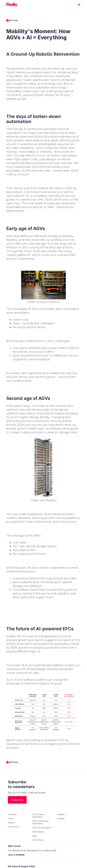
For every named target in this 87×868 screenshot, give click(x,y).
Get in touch (13, 827)
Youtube (61, 819)
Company (12, 814)
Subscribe (17, 800)
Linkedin (61, 814)
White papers (39, 832)
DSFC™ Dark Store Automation (41, 822)
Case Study (38, 840)
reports (39, 640)
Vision (11, 819)
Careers (11, 823)
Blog (35, 836)
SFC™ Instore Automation (38, 816)
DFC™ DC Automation (42, 828)
